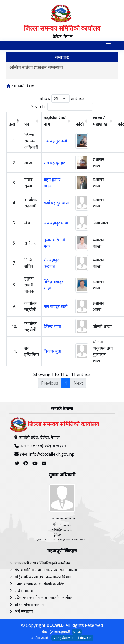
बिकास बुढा (52, 351)
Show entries (62, 99)
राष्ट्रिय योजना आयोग (29, 604)
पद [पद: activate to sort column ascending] (27, 124)
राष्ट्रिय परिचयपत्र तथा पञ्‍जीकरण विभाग (43, 577)
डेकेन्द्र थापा (52, 326)
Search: (62, 107)
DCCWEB (55, 625)
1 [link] (66, 383)
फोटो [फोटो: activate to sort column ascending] (79, 124)
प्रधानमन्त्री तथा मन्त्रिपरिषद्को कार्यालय (42, 563)
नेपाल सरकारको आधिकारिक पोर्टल (40, 583)
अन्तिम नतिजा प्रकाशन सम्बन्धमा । (37, 67)
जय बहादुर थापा (56, 223)
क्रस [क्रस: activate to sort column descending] (12, 124)
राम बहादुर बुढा (55, 163)
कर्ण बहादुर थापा (56, 203)
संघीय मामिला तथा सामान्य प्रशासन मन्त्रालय (46, 570)
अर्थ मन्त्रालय (24, 591)
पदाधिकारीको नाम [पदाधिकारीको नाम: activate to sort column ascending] (55, 121)
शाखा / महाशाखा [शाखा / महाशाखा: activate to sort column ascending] (101, 121)
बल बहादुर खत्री (55, 306)
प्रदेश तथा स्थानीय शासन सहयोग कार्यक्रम (44, 597)
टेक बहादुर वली (55, 141)
